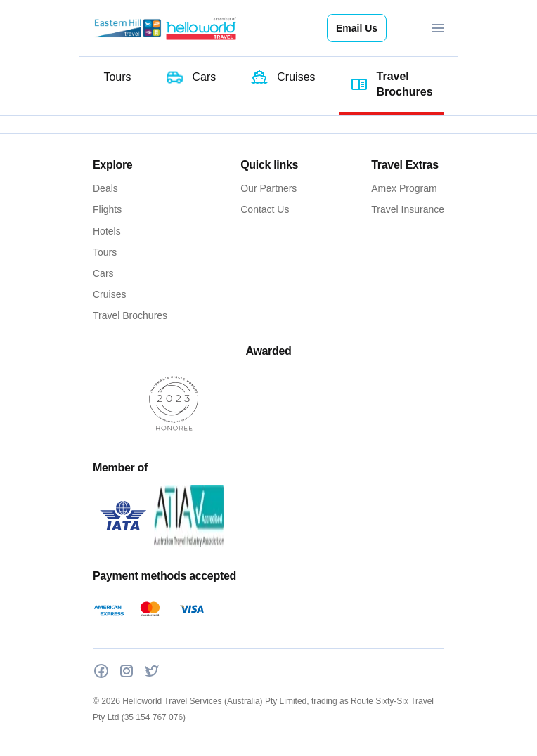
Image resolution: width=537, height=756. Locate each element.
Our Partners (268, 188)
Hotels (107, 231)
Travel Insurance (408, 209)
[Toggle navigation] (438, 28)
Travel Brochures (130, 315)
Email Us (357, 28)
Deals (105, 188)
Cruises (109, 294)
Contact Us (265, 209)
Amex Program (404, 188)
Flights (107, 209)
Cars (103, 273)
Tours (105, 252)
